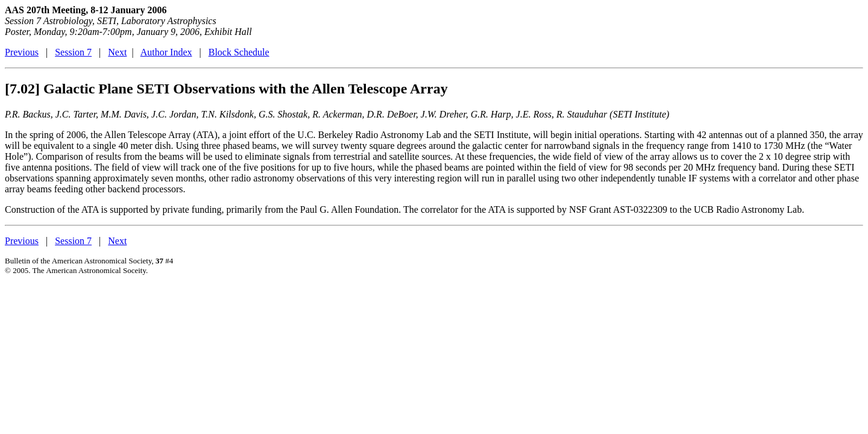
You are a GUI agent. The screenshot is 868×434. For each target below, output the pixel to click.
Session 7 (73, 52)
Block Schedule (239, 52)
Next (117, 52)
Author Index (166, 52)
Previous (22, 52)
